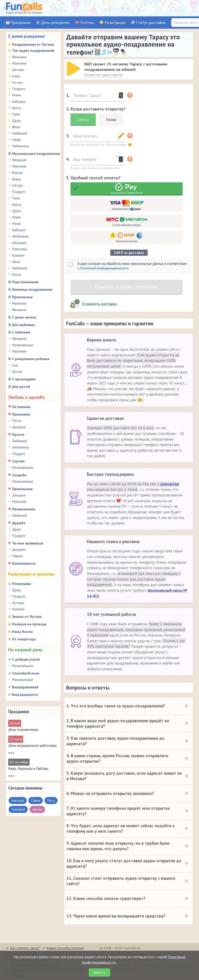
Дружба (19, 523)
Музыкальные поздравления (36, 153)
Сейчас (83, 120)
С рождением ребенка (31, 359)
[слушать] (73, 69)
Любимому (20, 146)
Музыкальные (23, 345)
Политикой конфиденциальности (104, 268)
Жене (16, 127)
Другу (16, 120)
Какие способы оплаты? (65, 948)
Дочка (17, 371)
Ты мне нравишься (28, 543)
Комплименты (24, 563)
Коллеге (18, 255)
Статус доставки (151, 23)
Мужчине (19, 63)
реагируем (170, 484)
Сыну (16, 76)
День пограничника (23, 729)
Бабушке (19, 101)
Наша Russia (22, 632)
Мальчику (20, 249)
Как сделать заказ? (25, 948)
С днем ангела (24, 317)
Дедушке (19, 243)
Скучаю (18, 461)
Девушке (19, 427)
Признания (21, 414)
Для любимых (23, 325)
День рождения (55, 23)
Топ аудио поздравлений (33, 50)
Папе (16, 114)
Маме (16, 95)
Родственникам (25, 282)
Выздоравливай (25, 687)
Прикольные (22, 297)
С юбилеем (21, 332)
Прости (18, 434)
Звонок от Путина (27, 617)
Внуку (16, 179)
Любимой (19, 133)
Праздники (21, 23)
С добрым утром (26, 659)
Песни (17, 421)
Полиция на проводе (29, 624)
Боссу (16, 274)
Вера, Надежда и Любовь (28, 768)
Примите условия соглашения (127, 287)
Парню (17, 556)
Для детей (21, 386)
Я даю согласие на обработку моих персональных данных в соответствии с (132, 266)
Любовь (87, 23)
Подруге (19, 89)
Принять (99, 972)
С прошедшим (24, 379)
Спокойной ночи (26, 673)
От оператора (24, 639)
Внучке (18, 173)
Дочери (18, 70)
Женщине (19, 57)
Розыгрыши (115, 23)
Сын (15, 365)
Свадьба (19, 475)
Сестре (17, 82)
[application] (74, 69)
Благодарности (25, 694)
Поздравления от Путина (33, 44)
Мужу (16, 140)
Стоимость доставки (99, 303)
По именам (21, 407)
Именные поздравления (32, 289)
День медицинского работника (32, 745)
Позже (111, 120)
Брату (17, 108)
